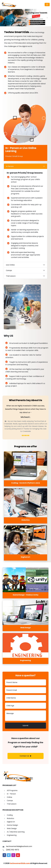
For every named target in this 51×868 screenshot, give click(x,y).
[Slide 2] (27, 23)
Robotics (10, 818)
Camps (9, 270)
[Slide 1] (24, 23)
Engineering (12, 835)
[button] (4, 855)
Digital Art (11, 822)
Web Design (12, 828)
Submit (25, 726)
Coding (10, 815)
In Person (10, 166)
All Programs (12, 790)
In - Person (11, 794)
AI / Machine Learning (16, 832)
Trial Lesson (12, 804)
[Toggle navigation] (47, 5)
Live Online (10, 265)
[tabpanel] (25, 213)
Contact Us (25, 756)
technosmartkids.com (20, 863)
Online (9, 797)
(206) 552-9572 (13, 850)
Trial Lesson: (11, 276)
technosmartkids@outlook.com (19, 846)
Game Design (12, 825)
